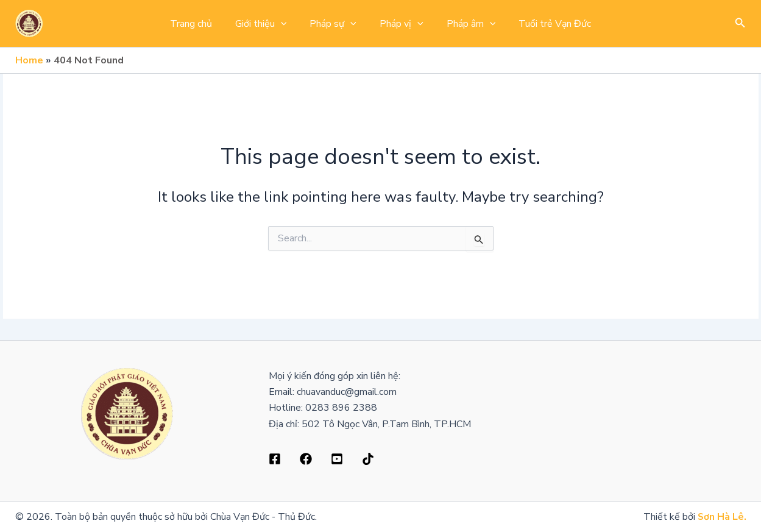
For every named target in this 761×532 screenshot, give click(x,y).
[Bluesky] (368, 459)
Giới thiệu (267, 24)
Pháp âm (466, 24)
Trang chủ (200, 24)
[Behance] (337, 459)
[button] (740, 23)
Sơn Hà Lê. (722, 517)
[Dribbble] (306, 459)
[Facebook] (275, 459)
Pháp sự (335, 24)
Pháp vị (400, 24)
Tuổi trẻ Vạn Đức (546, 24)
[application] (286, 24)
